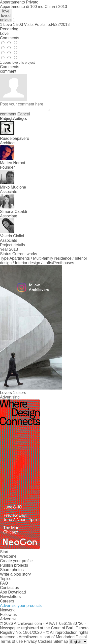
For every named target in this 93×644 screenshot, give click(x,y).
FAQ (4, 583)
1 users (19, 393)
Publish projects (14, 565)
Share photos (12, 570)
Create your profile (16, 561)
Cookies (45, 641)
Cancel (24, 114)
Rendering (9, 29)
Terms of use (11, 641)
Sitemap (61, 641)
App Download (13, 592)
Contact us (9, 588)
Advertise (8, 619)
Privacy (30, 641)
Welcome (8, 556)
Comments (10, 38)
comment (8, 114)
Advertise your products (21, 606)
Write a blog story (15, 574)
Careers (7, 601)
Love (4, 33)
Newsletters (10, 597)
